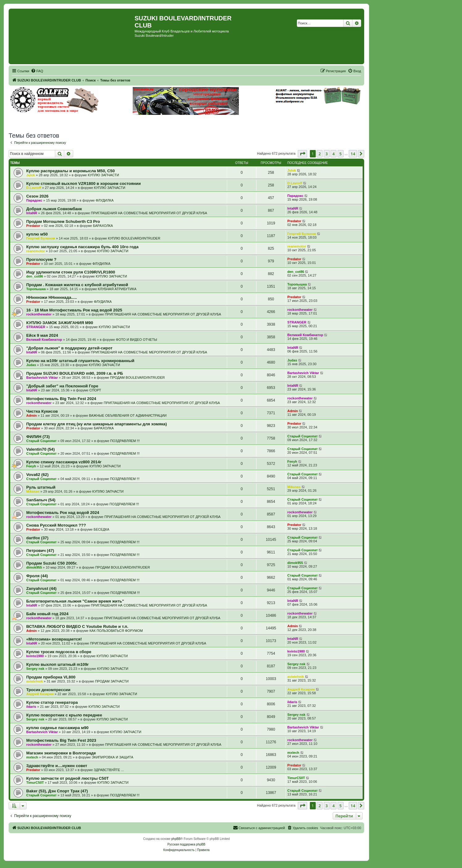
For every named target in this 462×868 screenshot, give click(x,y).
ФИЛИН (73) (38, 437)
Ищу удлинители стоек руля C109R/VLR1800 (71, 272)
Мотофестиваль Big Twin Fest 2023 (61, 740)
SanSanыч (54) (41, 500)
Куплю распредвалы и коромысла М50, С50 (71, 171)
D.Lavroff (34, 188)
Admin (31, 415)
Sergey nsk (35, 669)
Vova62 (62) (37, 475)
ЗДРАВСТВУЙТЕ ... (109, 770)
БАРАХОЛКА (103, 226)
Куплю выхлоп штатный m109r (57, 664)
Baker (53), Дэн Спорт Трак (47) (57, 791)
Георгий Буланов (41, 238)
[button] (302, 154)
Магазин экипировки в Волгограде (61, 753)
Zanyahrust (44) (41, 588)
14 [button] (353, 154)
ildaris (31, 707)
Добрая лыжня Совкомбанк (54, 209)
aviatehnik (35, 681)
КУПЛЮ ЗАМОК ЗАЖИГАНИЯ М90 (60, 323)
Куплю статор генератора (52, 702)
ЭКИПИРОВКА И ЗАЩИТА (112, 757)
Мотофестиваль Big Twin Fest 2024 (61, 399)
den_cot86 (35, 276)
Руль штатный (41, 487)
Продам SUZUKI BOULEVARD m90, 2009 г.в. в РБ (75, 373)
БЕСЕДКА (101, 529)
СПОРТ (95, 390)
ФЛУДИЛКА (105, 200)
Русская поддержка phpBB (186, 844)
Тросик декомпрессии (48, 690)
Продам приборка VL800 (51, 677)
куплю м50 (37, 234)
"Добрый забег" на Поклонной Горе (62, 386)
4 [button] (333, 154)
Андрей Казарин (40, 694)
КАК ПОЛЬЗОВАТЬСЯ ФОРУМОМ (116, 631)
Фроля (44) (37, 576)
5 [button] (341, 154)
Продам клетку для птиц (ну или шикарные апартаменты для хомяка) (97, 424)
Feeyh (31, 466)
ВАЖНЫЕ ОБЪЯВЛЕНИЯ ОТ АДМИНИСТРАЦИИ (128, 415)
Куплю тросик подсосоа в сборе (59, 652)
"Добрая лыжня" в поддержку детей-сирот (69, 348)
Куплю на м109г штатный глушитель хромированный (80, 361)
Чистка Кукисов (42, 411)
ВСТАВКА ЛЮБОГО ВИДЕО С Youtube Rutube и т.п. (77, 626)
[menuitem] (37, 71)
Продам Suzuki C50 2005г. (52, 563)
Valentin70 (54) (40, 449)
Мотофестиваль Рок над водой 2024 (63, 513)
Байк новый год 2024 (47, 614)
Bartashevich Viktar (42, 378)
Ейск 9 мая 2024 (42, 335)
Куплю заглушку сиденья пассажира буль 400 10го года (82, 247)
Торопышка (36, 289)
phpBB (176, 839)
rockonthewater (39, 314)
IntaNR (32, 213)
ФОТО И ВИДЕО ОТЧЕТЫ (136, 340)
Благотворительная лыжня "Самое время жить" (75, 601)
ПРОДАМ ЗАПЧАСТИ (112, 681)
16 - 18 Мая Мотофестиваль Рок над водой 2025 (74, 310)
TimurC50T (35, 782)
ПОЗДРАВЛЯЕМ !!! (125, 441)
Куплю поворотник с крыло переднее (64, 715)
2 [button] (320, 154)
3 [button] (327, 154)
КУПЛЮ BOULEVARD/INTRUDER (134, 238)
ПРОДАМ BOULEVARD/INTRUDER (137, 378)
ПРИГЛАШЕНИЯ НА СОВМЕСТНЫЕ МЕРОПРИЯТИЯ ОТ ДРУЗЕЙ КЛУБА (149, 213)
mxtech (32, 757)
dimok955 (34, 567)
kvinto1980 (35, 656)
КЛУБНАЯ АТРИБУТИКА (117, 289)
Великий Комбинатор (44, 340)
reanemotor (36, 251)
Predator (33, 226)
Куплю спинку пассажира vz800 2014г (64, 462)
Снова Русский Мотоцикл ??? (56, 525)
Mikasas (33, 491)
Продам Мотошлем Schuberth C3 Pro (63, 221)
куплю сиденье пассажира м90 (57, 728)
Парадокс (34, 200)
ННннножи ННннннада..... (52, 297)
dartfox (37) (37, 538)
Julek (31, 175)
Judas (31, 365)
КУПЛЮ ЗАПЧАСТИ (103, 175)
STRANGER (36, 327)
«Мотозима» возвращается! (54, 639)
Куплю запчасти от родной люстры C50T (67, 778)
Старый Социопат (41, 441)
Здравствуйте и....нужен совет (57, 766)
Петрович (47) (40, 551)
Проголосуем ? (41, 259)
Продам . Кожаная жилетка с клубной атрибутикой (77, 285)
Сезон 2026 (37, 196)
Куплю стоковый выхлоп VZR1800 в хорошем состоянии (83, 184)
